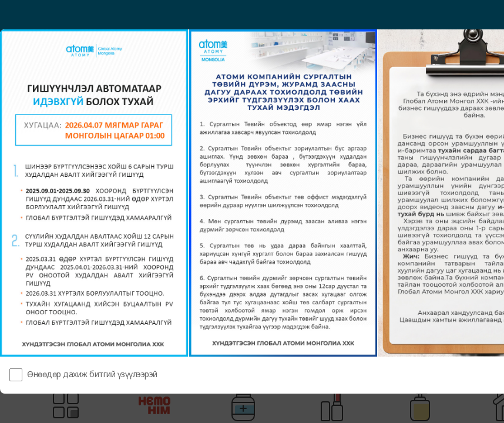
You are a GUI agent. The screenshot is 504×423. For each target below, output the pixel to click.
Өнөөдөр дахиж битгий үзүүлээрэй (92, 374)
